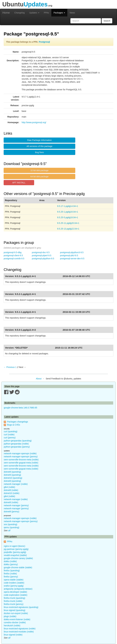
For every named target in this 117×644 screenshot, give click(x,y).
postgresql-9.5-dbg (13, 252)
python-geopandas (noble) (16, 444)
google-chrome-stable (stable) (18, 567)
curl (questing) (11, 431)
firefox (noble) (10, 574)
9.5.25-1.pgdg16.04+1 (68, 212)
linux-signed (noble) (13, 635)
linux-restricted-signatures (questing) (21, 607)
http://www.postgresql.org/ (34, 122)
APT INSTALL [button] (19, 183)
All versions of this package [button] (39, 146)
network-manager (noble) (16, 484)
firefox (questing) (12, 571)
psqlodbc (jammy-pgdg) (15, 552)
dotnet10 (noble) (12, 493)
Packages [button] (59, 13)
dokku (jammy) (11, 564)
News (72, 13)
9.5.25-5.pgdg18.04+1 (68, 217)
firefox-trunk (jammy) (14, 604)
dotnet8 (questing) (12, 472)
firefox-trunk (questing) (14, 598)
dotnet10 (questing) (13, 478)
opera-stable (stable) (14, 580)
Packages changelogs (18, 422)
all (9, 530)
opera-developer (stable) (15, 592)
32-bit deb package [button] (39, 170)
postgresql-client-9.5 (13, 255)
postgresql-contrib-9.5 (14, 259)
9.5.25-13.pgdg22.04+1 (68, 229)
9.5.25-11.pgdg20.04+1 (68, 223)
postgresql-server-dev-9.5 (72, 259)
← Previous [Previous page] (9, 367)
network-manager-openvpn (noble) (20, 453)
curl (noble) (9, 435)
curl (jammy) (10, 438)
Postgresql (44, 42)
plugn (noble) (10, 616)
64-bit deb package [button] (39, 176)
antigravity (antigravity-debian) (18, 589)
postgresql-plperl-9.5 (42, 255)
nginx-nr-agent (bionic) (14, 546)
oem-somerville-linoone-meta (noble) (21, 460)
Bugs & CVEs (14, 425)
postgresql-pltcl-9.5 (69, 255)
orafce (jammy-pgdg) (14, 586)
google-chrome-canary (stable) (18, 558)
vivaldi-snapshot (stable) (15, 555)
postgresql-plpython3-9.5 (72, 252)
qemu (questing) (12, 527)
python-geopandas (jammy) (17, 447)
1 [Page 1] (16, 367)
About (39, 379)
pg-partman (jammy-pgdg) (16, 549)
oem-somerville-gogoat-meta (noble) (21, 463)
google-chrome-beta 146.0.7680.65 (20, 408)
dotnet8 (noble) (11, 490)
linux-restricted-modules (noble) (19, 632)
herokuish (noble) (12, 626)
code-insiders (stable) (14, 583)
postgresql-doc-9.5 (41, 252)
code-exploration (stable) (16, 595)
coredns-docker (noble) (15, 622)
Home (6, 13)
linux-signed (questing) (15, 610)
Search (107, 21)
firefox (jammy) (11, 577)
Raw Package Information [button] (39, 140)
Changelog (19, 13)
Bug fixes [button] (39, 152)
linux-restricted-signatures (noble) (20, 629)
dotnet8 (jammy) (12, 512)
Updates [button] (34, 13)
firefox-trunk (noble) (13, 601)
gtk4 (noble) (9, 487)
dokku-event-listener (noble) (17, 619)
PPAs (46, 13)
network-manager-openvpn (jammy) (21, 457)
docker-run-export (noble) (16, 613)
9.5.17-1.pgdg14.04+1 (68, 206)
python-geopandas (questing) (18, 441)
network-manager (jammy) (16, 505)
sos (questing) (11, 524)
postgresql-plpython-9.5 (43, 259)
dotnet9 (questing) (12, 475)
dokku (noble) (10, 561)
